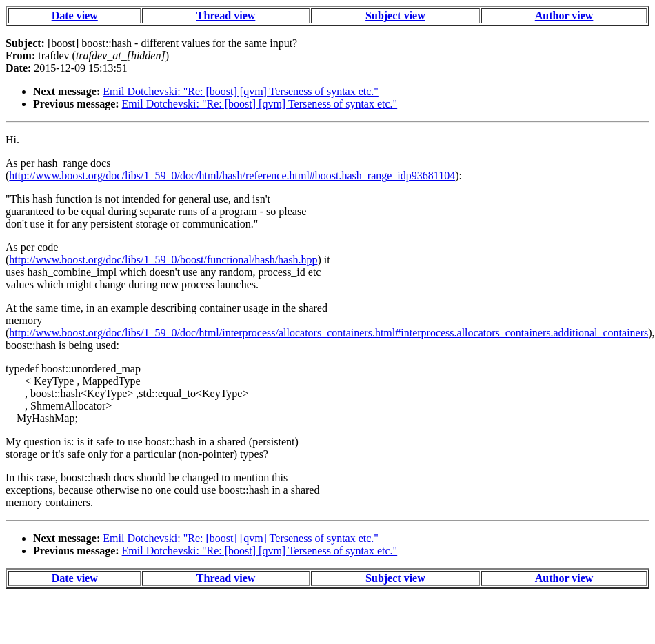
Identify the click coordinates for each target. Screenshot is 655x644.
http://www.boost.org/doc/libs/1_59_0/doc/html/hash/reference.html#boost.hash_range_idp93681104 (232, 175)
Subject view (395, 16)
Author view (564, 16)
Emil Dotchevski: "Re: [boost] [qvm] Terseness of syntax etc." (241, 91)
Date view (75, 16)
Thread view (226, 16)
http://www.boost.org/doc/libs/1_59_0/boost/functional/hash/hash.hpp (163, 260)
